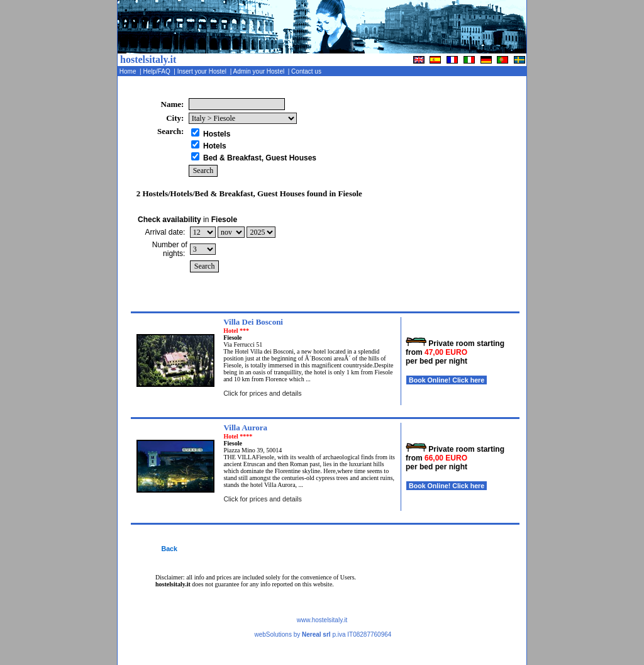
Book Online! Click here (447, 380)
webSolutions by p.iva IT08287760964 (323, 634)
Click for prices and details (262, 393)
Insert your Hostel (203, 71)
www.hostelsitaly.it (322, 620)
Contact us (307, 71)
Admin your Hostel (259, 71)
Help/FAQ (158, 71)
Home (129, 71)
